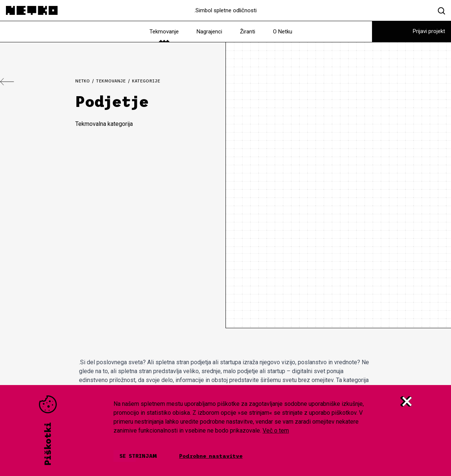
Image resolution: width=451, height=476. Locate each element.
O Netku (283, 32)
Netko (83, 81)
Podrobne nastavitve (211, 456)
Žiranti (248, 32)
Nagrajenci (209, 32)
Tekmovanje (164, 32)
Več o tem (276, 431)
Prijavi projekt (429, 31)
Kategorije (146, 81)
